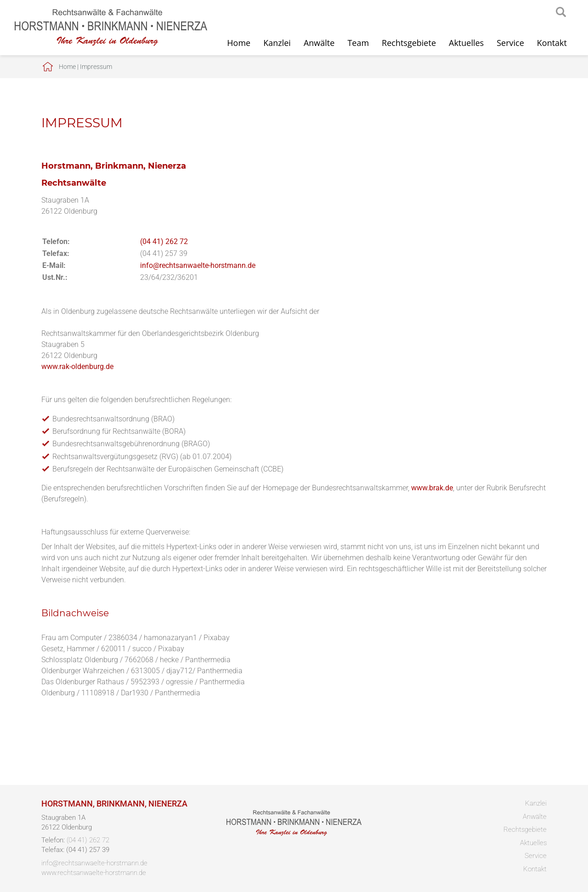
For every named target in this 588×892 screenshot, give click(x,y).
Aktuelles (466, 43)
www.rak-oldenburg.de (77, 366)
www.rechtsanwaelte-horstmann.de (94, 873)
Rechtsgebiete (409, 43)
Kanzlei (277, 43)
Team (358, 43)
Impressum (96, 67)
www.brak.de (432, 488)
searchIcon (561, 12)
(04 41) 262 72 (164, 241)
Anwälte (319, 43)
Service (510, 43)
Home (239, 43)
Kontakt (552, 43)
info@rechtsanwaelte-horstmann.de (198, 265)
